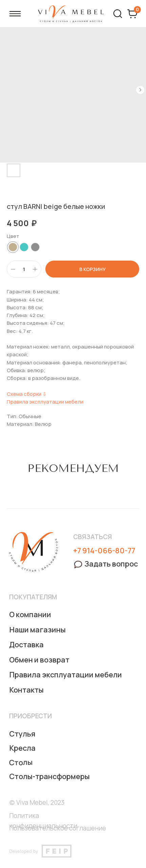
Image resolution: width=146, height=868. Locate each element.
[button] (106, 564)
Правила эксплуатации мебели (45, 402)
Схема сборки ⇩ (27, 394)
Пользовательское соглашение (58, 828)
